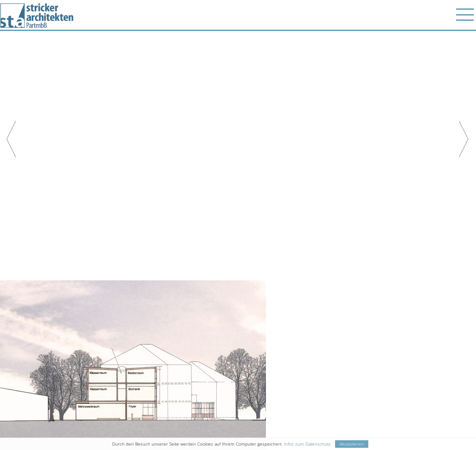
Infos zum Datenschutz (307, 444)
